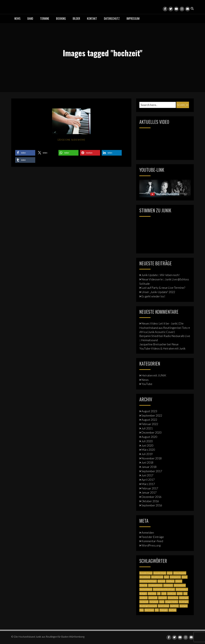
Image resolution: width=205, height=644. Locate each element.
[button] (25, 153)
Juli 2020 (147, 441)
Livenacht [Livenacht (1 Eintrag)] (163, 598)
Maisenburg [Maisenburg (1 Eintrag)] (173, 598)
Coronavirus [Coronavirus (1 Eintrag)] (175, 577)
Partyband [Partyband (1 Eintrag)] (154, 602)
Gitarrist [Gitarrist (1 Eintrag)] (143, 585)
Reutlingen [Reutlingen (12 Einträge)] (184, 602)
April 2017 (148, 480)
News (17, 18)
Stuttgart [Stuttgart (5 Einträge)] (184, 606)
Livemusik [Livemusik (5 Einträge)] (153, 598)
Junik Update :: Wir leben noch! (160, 275)
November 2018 (152, 458)
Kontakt (92, 18)
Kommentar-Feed (152, 541)
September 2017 (152, 471)
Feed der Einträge (153, 537)
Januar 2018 (149, 467)
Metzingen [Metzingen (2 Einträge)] (184, 598)
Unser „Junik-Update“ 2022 (158, 292)
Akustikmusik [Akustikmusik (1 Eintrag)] (157, 577)
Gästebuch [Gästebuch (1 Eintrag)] (168, 585)
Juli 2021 (147, 428)
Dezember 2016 (151, 497)
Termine (45, 18)
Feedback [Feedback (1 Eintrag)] (170, 581)
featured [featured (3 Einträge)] (161, 581)
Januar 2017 (149, 492)
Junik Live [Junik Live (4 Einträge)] (172, 594)
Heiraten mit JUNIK (154, 375)
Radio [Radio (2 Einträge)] (162, 602)
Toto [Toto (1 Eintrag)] (142, 610)
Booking (61, 18)
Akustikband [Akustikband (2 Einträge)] (145, 577)
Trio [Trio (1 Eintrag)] (157, 610)
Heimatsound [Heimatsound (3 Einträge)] (180, 585)
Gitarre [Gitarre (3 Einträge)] (179, 581)
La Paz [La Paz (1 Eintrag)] (180, 594)
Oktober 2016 (150, 501)
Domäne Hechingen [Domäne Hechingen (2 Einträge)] (148, 581)
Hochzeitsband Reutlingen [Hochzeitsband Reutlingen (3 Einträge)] (164, 589)
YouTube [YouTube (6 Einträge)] (172, 610)
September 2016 (152, 505)
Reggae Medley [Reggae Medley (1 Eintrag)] (172, 602)
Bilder (76, 18)
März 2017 (148, 484)
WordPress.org (151, 545)
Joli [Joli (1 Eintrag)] (159, 594)
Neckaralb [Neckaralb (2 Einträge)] (144, 602)
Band (30, 18)
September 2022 (152, 415)
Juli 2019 (147, 454)
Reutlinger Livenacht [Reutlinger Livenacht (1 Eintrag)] (148, 606)
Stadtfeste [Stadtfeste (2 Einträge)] (174, 606)
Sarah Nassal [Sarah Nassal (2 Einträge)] (164, 606)
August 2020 (149, 437)
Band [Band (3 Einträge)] (166, 577)
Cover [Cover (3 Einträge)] (184, 577)
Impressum (133, 18)
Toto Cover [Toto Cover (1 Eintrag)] (149, 610)
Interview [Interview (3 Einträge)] (152, 594)
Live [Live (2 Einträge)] (185, 594)
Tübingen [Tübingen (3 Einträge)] (164, 610)
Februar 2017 (150, 488)
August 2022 (149, 420)
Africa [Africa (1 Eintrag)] (170, 573)
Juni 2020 (147, 445)
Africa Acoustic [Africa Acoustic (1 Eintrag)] (180, 573)
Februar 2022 (150, 424)
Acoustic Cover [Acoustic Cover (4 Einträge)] (146, 573)
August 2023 (149, 411)
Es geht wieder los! (153, 296)
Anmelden (148, 533)
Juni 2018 (147, 462)
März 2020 (148, 450)
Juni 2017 (147, 475)
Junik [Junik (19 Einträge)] (164, 594)
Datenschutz (112, 18)
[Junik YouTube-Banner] (165, 188)
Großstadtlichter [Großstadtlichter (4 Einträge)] (155, 585)
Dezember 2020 (151, 432)
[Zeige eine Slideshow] (71, 140)
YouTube (147, 384)
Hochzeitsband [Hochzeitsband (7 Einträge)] (146, 589)
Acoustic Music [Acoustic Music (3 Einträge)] (160, 573)
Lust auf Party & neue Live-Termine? (163, 288)
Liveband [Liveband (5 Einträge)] (143, 598)
